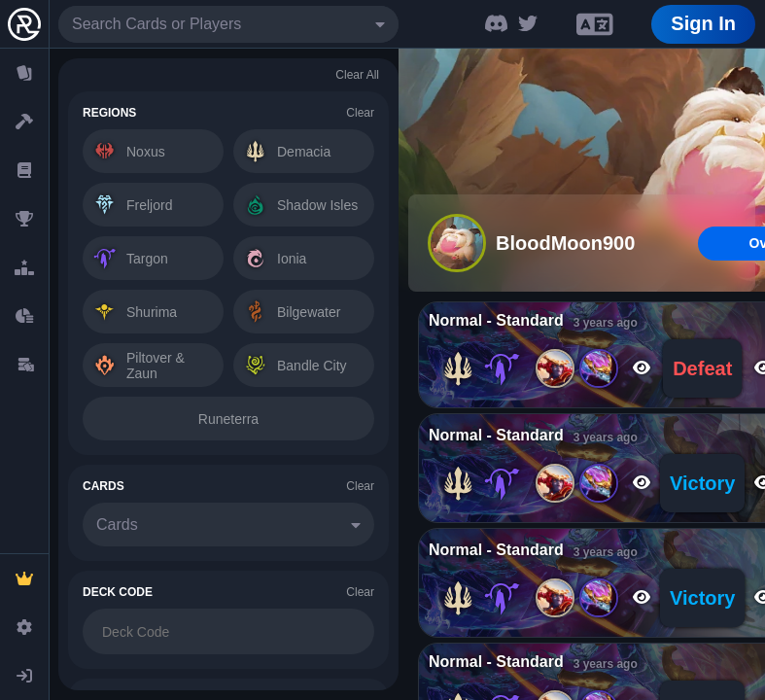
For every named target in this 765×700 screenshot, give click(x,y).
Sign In (703, 23)
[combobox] (228, 24)
